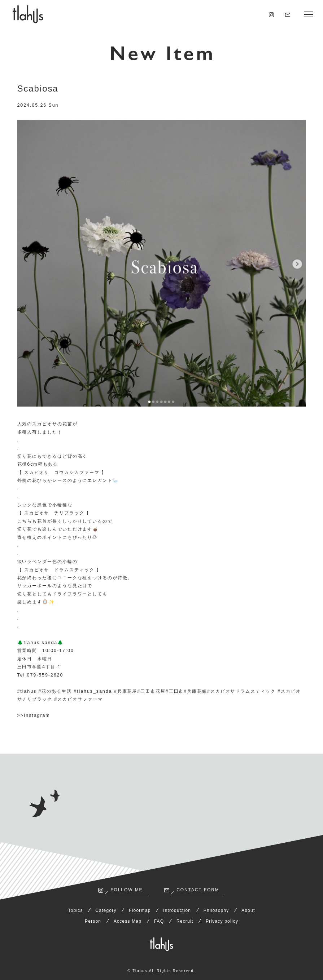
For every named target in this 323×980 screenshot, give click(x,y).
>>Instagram (34, 715)
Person (93, 921)
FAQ (159, 921)
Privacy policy (222, 921)
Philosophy (216, 910)
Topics (76, 910)
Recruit (185, 921)
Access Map (128, 921)
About (248, 910)
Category (106, 910)
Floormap (140, 910)
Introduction (177, 910)
